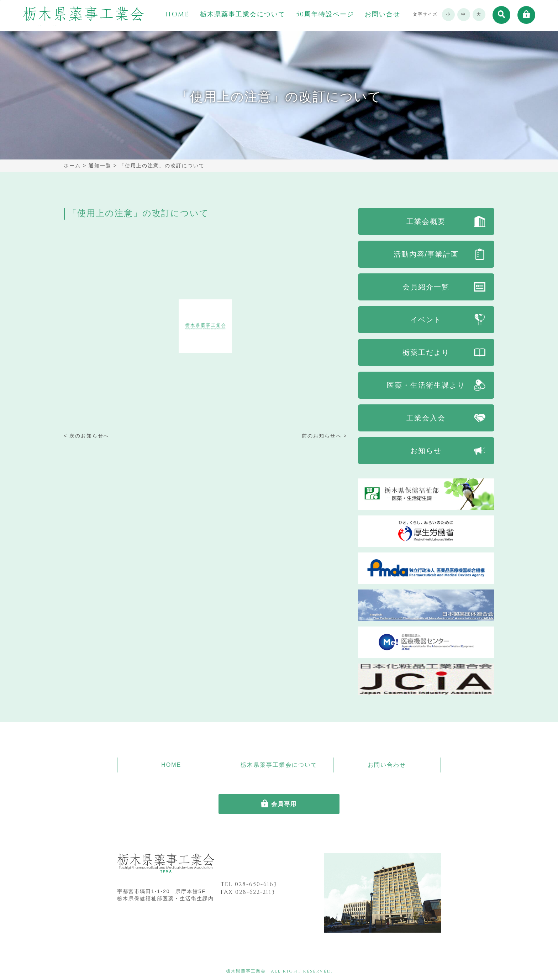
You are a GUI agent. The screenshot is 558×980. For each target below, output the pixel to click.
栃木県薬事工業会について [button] (243, 15)
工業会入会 (426, 418)
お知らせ (426, 451)
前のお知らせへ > (325, 436)
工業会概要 (426, 221)
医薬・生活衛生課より (426, 385)
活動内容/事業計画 (426, 254)
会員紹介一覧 (426, 287)
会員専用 (284, 804)
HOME (177, 15)
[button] (501, 15)
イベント (426, 320)
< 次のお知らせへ (86, 436)
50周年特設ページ (325, 15)
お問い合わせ (387, 765)
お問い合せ (383, 15)
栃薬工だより (426, 352)
